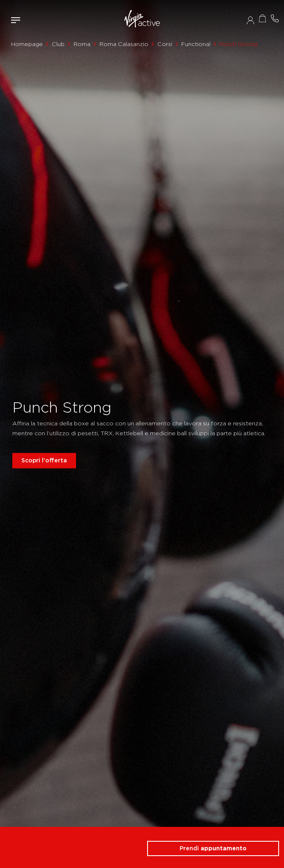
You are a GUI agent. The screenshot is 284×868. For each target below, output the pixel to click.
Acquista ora (263, 18)
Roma (82, 44)
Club (58, 44)
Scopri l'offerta (44, 460)
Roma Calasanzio (124, 44)
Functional (196, 44)
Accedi (251, 20)
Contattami (275, 18)
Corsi (165, 44)
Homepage (27, 44)
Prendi (213, 848)
